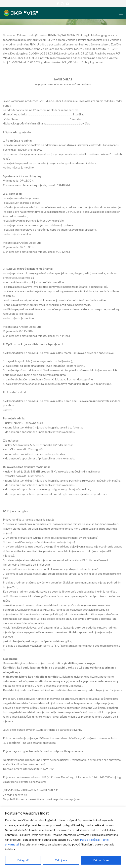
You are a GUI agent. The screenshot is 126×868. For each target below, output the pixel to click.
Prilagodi (23, 860)
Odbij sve (61, 860)
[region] (63, 838)
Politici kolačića (89, 840)
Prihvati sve (101, 860)
